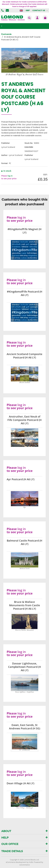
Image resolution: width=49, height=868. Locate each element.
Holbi (31, 862)
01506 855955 (3, 10)
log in (10, 176)
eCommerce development (16, 862)
